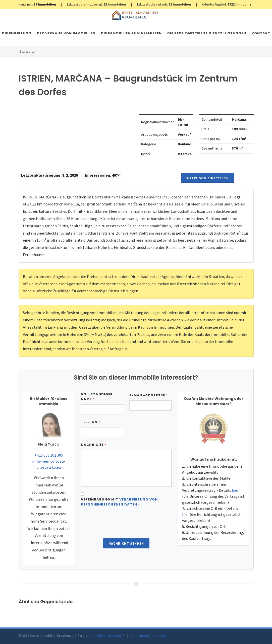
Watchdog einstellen (208, 178)
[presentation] (126, 523)
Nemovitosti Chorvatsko (148, 635)
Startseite (27, 51)
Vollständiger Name (97, 397)
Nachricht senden (126, 543)
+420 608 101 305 (49, 455)
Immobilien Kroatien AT (108, 635)
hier (235, 490)
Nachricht (94, 445)
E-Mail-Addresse (148, 395)
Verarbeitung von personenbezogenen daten (119, 502)
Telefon (90, 422)
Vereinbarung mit (119, 502)
